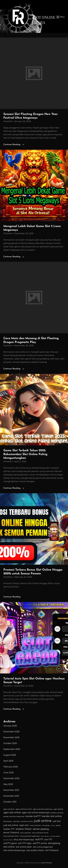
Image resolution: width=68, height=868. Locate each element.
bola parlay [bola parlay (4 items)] (8, 821)
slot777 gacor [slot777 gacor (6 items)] (10, 843)
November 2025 (11, 737)
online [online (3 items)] (53, 826)
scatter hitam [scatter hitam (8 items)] (24, 829)
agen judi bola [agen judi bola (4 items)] (9, 809)
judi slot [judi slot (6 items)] (57, 821)
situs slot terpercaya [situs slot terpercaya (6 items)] (24, 840)
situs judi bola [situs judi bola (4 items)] (25, 833)
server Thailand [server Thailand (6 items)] (11, 833)
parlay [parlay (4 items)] (58, 825)
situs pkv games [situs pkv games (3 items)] (55, 836)
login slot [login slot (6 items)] (24, 825)
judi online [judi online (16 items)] (43, 821)
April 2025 (8, 761)
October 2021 (10, 802)
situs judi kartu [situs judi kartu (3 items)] (45, 836)
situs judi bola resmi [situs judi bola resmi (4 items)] (11, 836)
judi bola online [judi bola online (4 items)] (27, 821)
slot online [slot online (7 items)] (9, 847)
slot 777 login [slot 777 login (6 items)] (25, 843)
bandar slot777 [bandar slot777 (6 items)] (33, 816)
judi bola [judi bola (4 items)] (16, 821)
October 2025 (10, 743)
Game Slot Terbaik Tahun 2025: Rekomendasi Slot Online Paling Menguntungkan (25, 454)
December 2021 (11, 790)
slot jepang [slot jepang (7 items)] (54, 843)
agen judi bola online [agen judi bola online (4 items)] (24, 809)
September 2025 (12, 749)
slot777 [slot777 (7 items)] (39, 839)
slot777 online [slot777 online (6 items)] (40, 843)
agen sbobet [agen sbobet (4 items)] (58, 809)
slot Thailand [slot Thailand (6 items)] (52, 850)
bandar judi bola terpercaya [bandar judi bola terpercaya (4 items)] (14, 816)
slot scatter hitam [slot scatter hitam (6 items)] (35, 850)
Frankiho (8, 121)
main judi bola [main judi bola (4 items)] (35, 825)
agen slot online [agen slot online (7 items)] (12, 812)
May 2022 (8, 784)
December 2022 (11, 778)
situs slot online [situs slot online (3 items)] (8, 840)
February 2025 (11, 767)
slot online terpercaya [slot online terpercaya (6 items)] (14, 850)
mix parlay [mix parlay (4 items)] (46, 825)
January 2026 (10, 726)
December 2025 (11, 732)
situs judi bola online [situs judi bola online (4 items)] (40, 833)
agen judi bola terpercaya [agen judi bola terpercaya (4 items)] (43, 809)
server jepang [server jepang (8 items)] (41, 829)
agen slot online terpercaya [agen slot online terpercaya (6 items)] (36, 813)
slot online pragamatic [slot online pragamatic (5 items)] (43, 847)
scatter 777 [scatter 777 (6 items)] (9, 829)
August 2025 (10, 755)
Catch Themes (47, 863)
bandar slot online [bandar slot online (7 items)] (52, 816)
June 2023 (8, 773)
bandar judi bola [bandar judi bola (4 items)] (57, 813)
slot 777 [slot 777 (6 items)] (48, 840)
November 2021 (11, 796)
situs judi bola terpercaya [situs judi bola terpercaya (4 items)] (30, 836)
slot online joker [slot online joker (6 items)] (24, 847)
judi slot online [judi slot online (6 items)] (11, 825)
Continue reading (14, 145)
